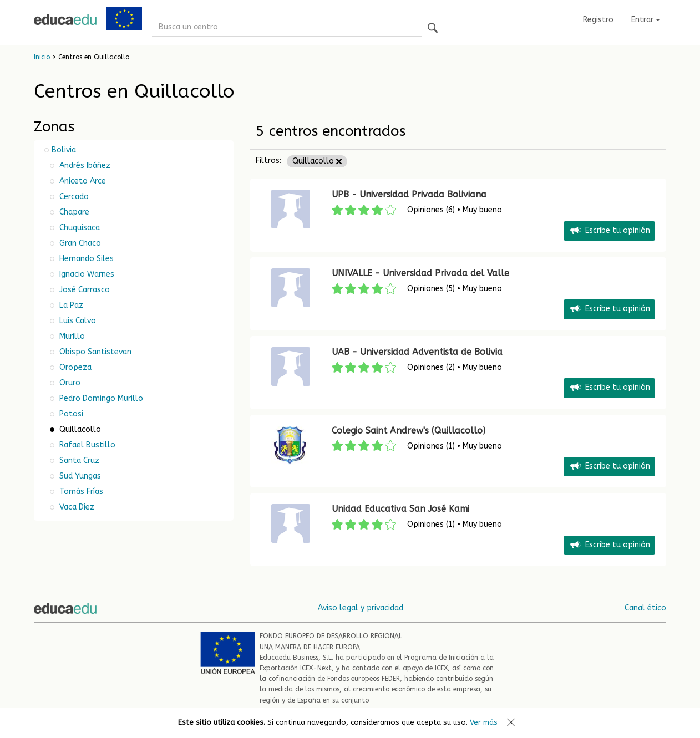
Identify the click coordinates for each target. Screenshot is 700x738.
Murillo (71, 336)
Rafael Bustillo (86, 445)
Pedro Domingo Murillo (100, 398)
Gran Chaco (79, 243)
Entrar (646, 20)
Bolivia (64, 150)
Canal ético (645, 608)
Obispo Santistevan (94, 352)
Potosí (70, 414)
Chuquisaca (78, 228)
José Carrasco (83, 290)
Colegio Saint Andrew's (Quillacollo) (409, 431)
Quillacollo (317, 161)
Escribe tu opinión (609, 231)
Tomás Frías (80, 492)
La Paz (70, 305)
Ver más (484, 722)
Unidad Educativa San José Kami (400, 509)
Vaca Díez (76, 507)
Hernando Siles (85, 259)
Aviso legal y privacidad (361, 608)
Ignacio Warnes (86, 274)
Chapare (73, 212)
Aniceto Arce (82, 181)
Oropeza (74, 367)
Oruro (69, 383)
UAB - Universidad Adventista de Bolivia (417, 352)
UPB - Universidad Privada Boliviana (409, 194)
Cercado (73, 197)
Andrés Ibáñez (84, 166)
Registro (598, 20)
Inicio (42, 57)
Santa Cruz (78, 460)
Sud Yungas (79, 476)
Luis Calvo (77, 321)
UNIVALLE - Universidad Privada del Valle (420, 273)
